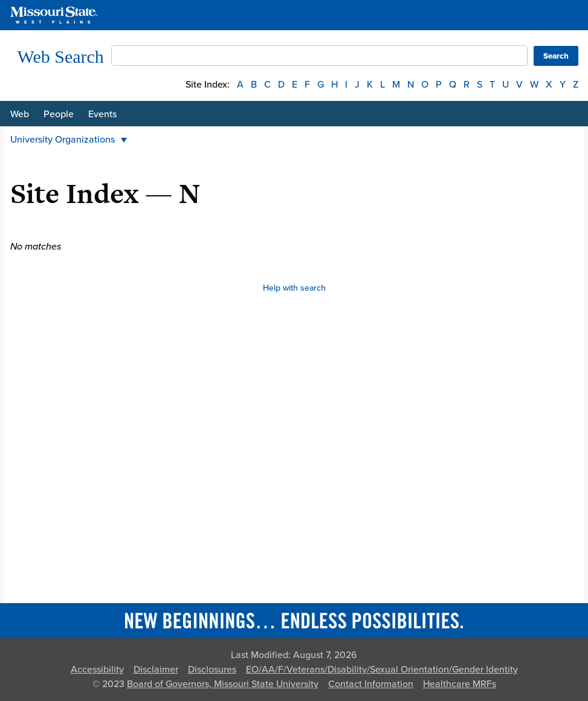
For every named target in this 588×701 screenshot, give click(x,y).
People (59, 114)
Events (102, 114)
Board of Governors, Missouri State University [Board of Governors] (223, 684)
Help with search (294, 288)
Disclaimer (156, 670)
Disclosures (212, 670)
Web (20, 114)
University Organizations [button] (69, 140)
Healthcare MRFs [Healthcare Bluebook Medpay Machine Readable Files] (460, 684)
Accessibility (97, 670)
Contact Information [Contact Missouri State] (371, 684)
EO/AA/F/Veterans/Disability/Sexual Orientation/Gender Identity (382, 670)
